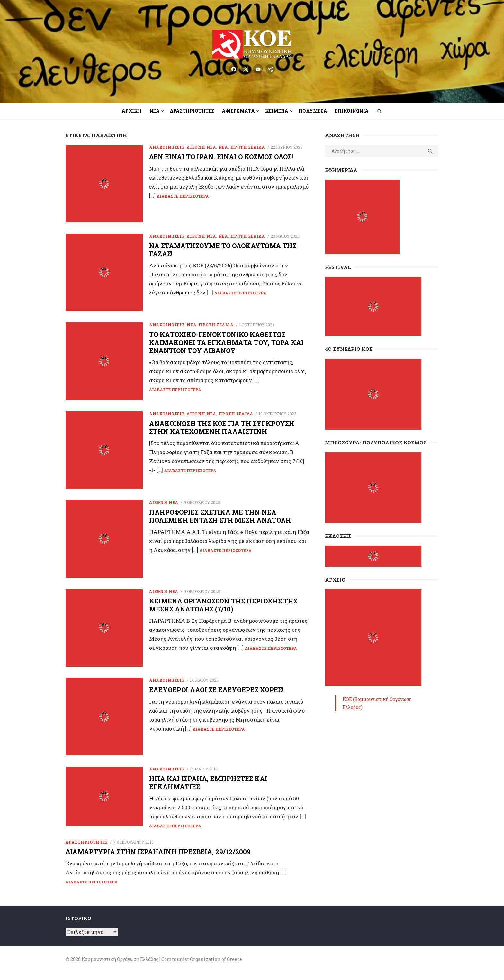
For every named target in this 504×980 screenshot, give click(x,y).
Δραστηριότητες (192, 111)
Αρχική (132, 111)
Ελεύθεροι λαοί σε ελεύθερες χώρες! (216, 695)
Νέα (155, 111)
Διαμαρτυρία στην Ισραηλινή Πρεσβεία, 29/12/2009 (158, 858)
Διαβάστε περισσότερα (183, 196)
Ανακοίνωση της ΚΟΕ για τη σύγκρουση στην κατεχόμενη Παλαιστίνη (222, 430)
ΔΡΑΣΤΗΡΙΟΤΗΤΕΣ (87, 849)
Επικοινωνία (352, 111)
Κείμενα (277, 111)
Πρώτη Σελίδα (248, 147)
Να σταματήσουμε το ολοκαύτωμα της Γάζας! (223, 251)
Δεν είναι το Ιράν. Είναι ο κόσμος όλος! (221, 157)
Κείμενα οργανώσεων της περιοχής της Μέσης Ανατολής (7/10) (223, 610)
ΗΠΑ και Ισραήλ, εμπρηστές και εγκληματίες (208, 789)
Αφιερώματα (238, 111)
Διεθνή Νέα (201, 147)
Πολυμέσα (313, 111)
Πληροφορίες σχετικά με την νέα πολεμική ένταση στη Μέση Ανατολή (220, 520)
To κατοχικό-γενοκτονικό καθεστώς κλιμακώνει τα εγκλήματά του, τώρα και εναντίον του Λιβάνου (226, 344)
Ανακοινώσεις (167, 147)
